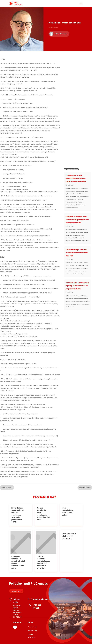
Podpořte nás (15, 591)
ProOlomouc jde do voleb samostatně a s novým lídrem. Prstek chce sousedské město (76, 178)
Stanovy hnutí (32, 627)
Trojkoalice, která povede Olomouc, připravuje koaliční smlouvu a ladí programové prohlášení (77, 286)
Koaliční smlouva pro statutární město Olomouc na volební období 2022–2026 (77, 253)
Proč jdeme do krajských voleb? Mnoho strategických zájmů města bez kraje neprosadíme (77, 219)
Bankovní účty (32, 630)
